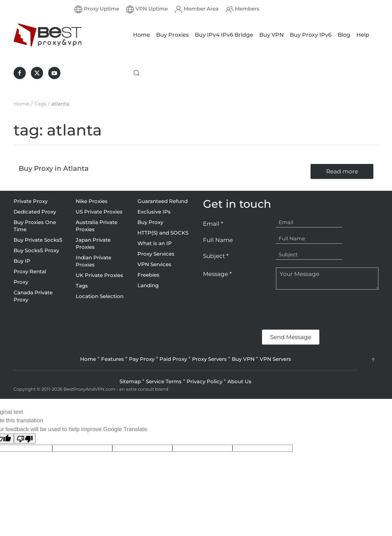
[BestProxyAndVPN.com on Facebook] (20, 73)
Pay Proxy (142, 359)
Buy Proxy (150, 222)
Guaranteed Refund (163, 201)
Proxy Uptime (97, 9)
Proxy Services (156, 254)
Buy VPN (272, 35)
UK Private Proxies (99, 275)
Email (213, 224)
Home (142, 35)
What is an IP (155, 243)
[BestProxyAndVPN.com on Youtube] (54, 73)
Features (113, 359)
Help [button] (363, 35)
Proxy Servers (209, 359)
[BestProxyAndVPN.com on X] (37, 73)
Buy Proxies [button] (172, 35)
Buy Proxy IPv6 (311, 35)
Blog (344, 35)
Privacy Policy (204, 381)
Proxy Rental (30, 271)
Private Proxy (31, 201)
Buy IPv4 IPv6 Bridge (224, 35)
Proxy (21, 282)
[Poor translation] (25, 439)
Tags (82, 286)
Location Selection (100, 296)
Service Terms (164, 381)
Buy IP (22, 261)
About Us (239, 381)
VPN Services (154, 264)
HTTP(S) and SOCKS (163, 233)
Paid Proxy (173, 359)
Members (242, 9)
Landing (148, 285)
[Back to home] (48, 35)
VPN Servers (275, 359)
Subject (216, 256)
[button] (136, 73)
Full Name (218, 240)
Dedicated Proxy (35, 212)
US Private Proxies (99, 212)
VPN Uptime (147, 9)
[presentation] (255, 310)
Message (217, 274)
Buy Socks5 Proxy (36, 250)
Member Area (197, 9)
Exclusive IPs (154, 212)
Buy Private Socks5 (38, 240)
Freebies (148, 275)
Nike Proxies (92, 201)
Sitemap (130, 381)
